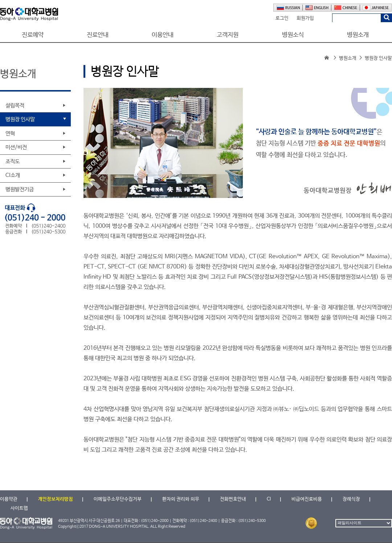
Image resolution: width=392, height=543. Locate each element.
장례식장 (351, 499)
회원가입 (305, 18)
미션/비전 (16, 147)
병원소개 (358, 35)
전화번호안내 (233, 499)
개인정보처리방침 (56, 499)
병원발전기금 (20, 189)
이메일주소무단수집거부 (118, 499)
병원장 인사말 (20, 119)
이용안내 (163, 35)
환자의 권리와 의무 (181, 499)
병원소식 (293, 35)
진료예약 (33, 35)
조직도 (13, 161)
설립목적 (15, 106)
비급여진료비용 (307, 499)
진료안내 (98, 35)
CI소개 (13, 175)
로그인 (282, 18)
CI (269, 499)
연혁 (10, 133)
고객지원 (228, 35)
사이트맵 (19, 508)
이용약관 (9, 499)
